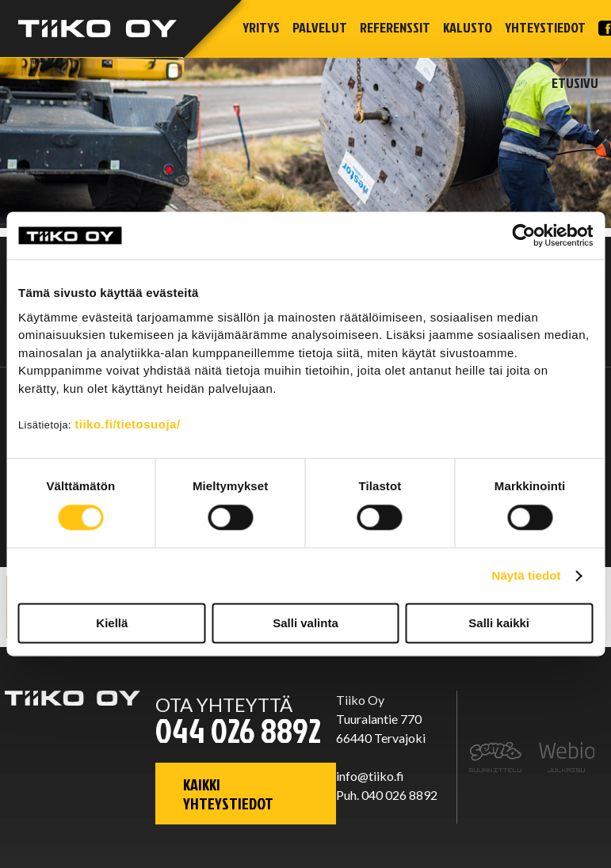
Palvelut (320, 27)
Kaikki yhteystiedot (228, 794)
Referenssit (395, 27)
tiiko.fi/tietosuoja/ (127, 424)
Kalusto (468, 27)
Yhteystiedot (545, 27)
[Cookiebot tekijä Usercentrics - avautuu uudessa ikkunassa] (523, 235)
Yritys (261, 27)
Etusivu (575, 83)
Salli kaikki (499, 624)
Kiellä (112, 624)
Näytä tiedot (527, 575)
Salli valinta (305, 624)
